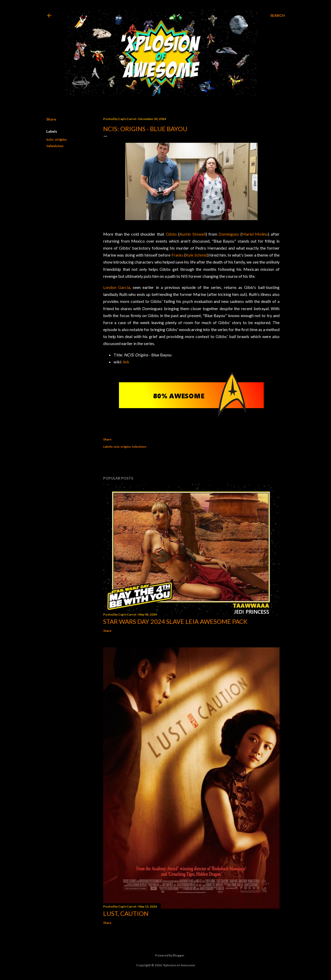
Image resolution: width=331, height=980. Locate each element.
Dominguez (229, 234)
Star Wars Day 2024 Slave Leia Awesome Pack (175, 621)
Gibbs (171, 234)
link (126, 362)
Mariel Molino (255, 234)
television (55, 146)
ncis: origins (57, 139)
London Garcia (117, 287)
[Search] (277, 16)
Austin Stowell (193, 234)
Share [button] (51, 119)
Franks (178, 255)
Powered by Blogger (166, 955)
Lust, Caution (126, 913)
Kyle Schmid (196, 255)
